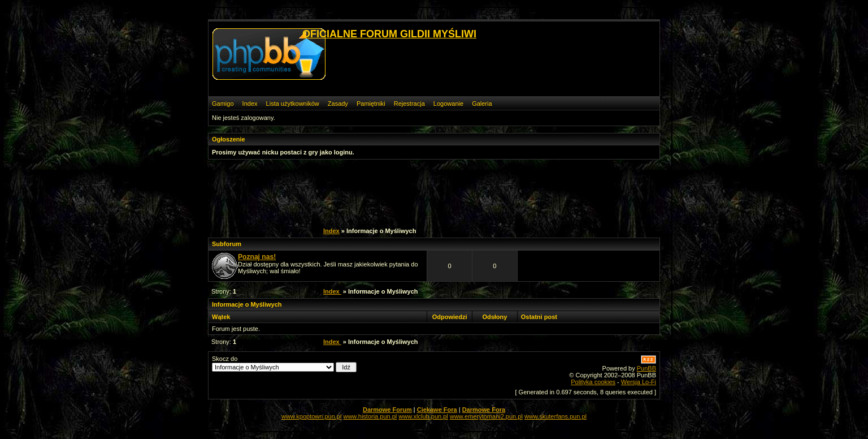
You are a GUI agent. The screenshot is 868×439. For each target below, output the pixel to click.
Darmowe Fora (484, 410)
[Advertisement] (428, 192)
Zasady (338, 104)
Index (250, 104)
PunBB (646, 368)
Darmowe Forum (387, 410)
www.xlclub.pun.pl (423, 416)
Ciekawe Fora (437, 410)
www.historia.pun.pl (370, 416)
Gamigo (223, 104)
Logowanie (448, 104)
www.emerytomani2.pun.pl (486, 416)
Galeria (482, 104)
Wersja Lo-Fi (639, 382)
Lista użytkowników (293, 104)
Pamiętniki (371, 104)
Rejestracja (409, 104)
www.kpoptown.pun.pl (311, 416)
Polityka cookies (593, 382)
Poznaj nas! (257, 257)
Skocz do (284, 364)
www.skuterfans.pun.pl (555, 416)
